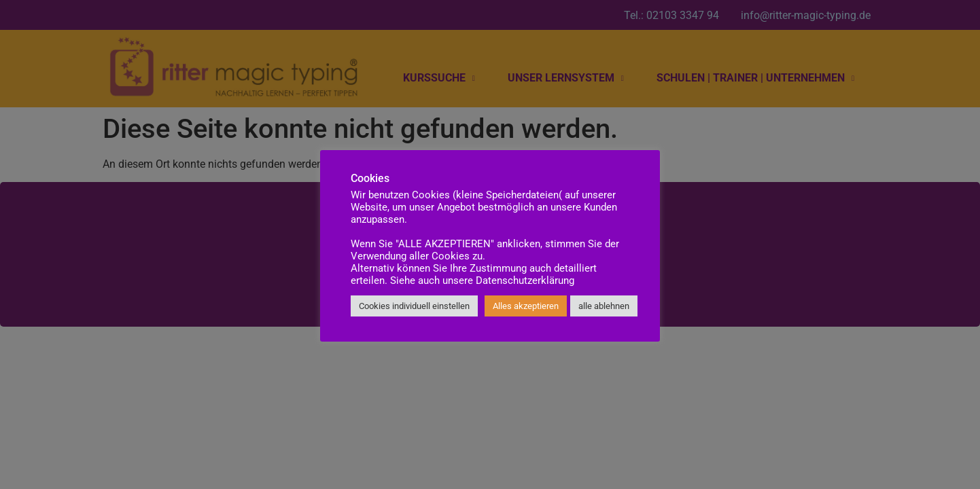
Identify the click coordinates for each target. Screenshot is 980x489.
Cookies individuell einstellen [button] (414, 306)
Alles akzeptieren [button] (526, 306)
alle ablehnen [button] (604, 306)
